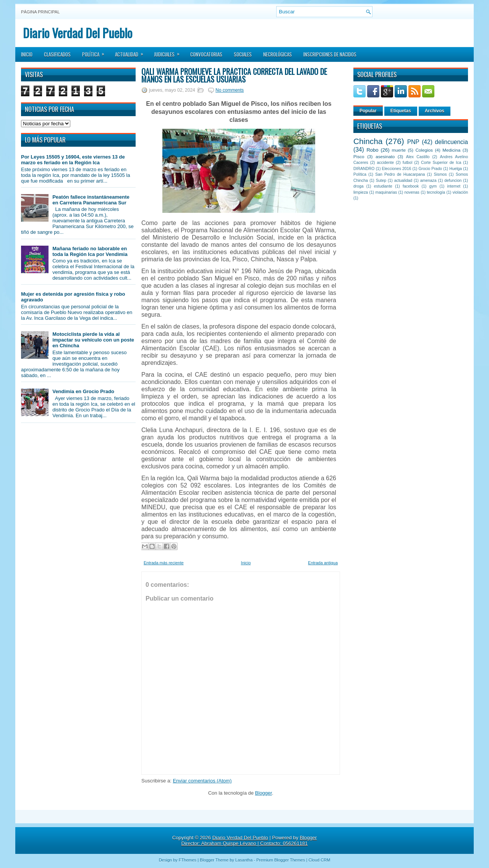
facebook (411, 186)
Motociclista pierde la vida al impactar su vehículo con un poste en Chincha (93, 340)
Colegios (424, 150)
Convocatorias (206, 54)
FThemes (188, 860)
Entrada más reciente (164, 563)
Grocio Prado (430, 169)
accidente (385, 163)
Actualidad (132, 52)
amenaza (428, 181)
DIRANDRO (364, 169)
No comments (230, 90)
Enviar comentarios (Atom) (202, 781)
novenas (412, 192)
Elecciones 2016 (397, 169)
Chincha (368, 141)
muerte (399, 150)
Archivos (435, 111)
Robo (372, 150)
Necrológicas (278, 54)
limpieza (361, 192)
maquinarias (386, 192)
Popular (368, 111)
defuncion (453, 181)
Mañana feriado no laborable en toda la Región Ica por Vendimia (90, 251)
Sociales (243, 54)
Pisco (359, 156)
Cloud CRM (319, 860)
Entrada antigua (323, 563)
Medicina (451, 150)
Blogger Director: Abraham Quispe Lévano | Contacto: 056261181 (249, 840)
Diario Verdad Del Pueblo (78, 33)
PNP (413, 142)
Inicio (27, 54)
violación (460, 192)
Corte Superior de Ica (441, 163)
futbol (407, 163)
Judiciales (169, 52)
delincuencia (451, 142)
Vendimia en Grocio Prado (83, 391)
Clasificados (57, 54)
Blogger (264, 793)
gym (433, 186)
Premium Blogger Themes (281, 860)
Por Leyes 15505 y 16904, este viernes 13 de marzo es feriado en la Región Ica (73, 160)
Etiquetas (401, 111)
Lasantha (244, 860)
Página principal (40, 12)
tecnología (436, 192)
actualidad (403, 181)
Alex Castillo (418, 157)
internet (454, 186)
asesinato (385, 156)
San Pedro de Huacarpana (400, 174)
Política (96, 52)
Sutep (381, 181)
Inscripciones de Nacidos (330, 54)
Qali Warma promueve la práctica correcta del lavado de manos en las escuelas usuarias (234, 75)
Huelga (456, 169)
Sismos (440, 174)
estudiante (383, 186)
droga (359, 186)
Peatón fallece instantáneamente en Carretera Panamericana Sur (91, 200)
